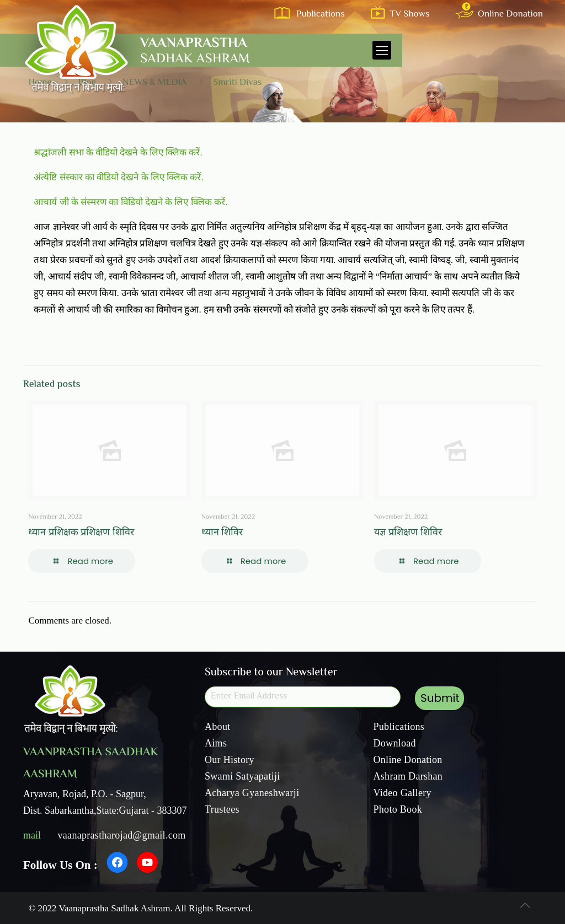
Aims (216, 743)
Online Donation (501, 14)
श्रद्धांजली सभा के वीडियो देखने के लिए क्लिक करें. (118, 152)
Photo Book (398, 809)
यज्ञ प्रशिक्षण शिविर (408, 533)
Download (395, 743)
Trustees (222, 809)
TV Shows (403, 14)
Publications (313, 14)
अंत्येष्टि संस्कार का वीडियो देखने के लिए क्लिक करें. (118, 177)
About (218, 727)
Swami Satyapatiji (242, 776)
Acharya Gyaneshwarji (252, 793)
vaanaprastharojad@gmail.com (122, 835)
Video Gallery (403, 793)
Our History (230, 760)
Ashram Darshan (408, 776)
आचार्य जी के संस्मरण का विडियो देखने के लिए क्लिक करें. (130, 202)
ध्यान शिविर (222, 533)
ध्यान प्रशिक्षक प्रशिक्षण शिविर (81, 533)
